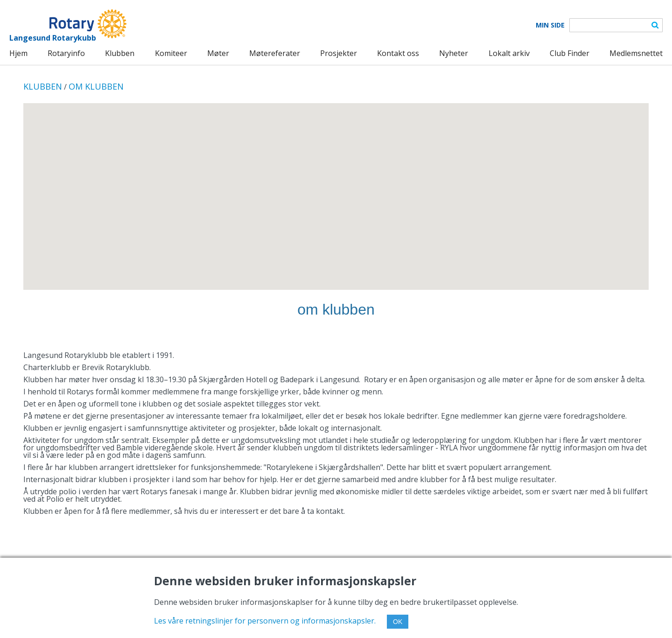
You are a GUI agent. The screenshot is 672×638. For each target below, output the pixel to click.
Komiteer (171, 53)
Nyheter (454, 53)
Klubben (120, 53)
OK (398, 622)
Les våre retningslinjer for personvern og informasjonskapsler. (265, 621)
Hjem (18, 53)
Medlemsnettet (636, 53)
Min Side (550, 25)
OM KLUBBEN (96, 86)
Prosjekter (339, 53)
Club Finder (570, 53)
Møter (218, 53)
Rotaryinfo (66, 53)
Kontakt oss (398, 53)
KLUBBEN (43, 86)
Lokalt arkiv (509, 53)
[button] (336, 188)
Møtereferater (275, 53)
